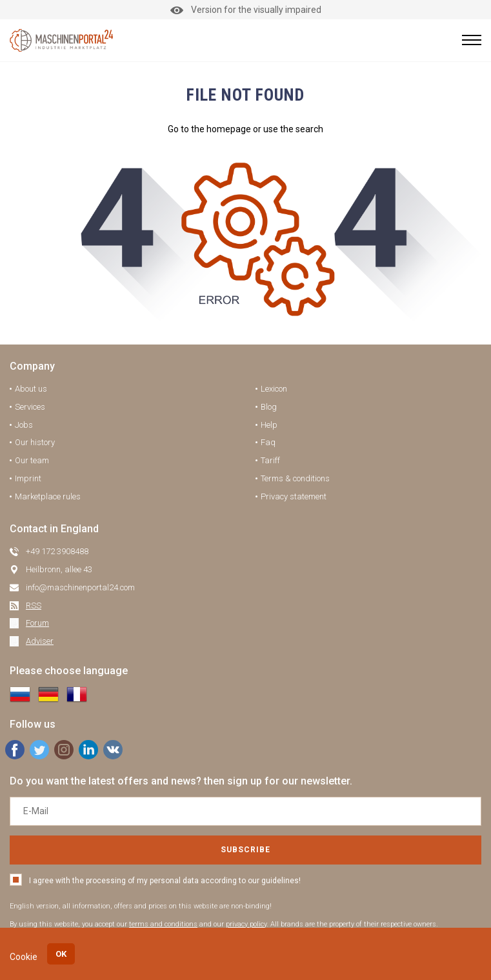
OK (61, 954)
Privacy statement (294, 496)
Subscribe (245, 850)
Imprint (28, 478)
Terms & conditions (295, 478)
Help (269, 425)
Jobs (24, 425)
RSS (34, 605)
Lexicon (274, 389)
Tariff (270, 460)
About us (31, 389)
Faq (268, 442)
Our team (32, 460)
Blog (269, 407)
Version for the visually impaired (246, 10)
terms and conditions (163, 924)
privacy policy (246, 924)
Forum (37, 623)
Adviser (40, 641)
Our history (35, 442)
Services (30, 407)
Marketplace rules (48, 496)
